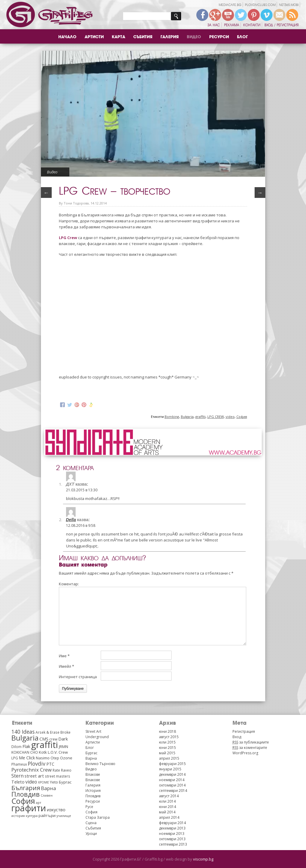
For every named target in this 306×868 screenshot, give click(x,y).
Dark (63, 739)
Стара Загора (98, 817)
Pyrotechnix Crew (32, 770)
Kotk (43, 752)
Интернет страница (78, 677)
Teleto (18, 782)
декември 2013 (172, 828)
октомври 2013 (172, 839)
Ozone (66, 758)
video (230, 417)
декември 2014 (172, 774)
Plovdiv (37, 764)
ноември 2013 (172, 834)
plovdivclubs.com (260, 5)
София (242, 417)
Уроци (91, 834)
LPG (15, 758)
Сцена (91, 823)
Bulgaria (187, 417)
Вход (237, 737)
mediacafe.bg (230, 5)
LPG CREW (216, 417)
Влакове (93, 774)
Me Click (27, 758)
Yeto (54, 782)
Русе (89, 807)
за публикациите (251, 742)
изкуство (56, 809)
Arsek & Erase (48, 732)
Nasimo (43, 758)
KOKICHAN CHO (25, 752)
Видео (194, 37)
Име (64, 656)
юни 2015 (167, 748)
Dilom (16, 747)
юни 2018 (167, 731)
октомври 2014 (172, 785)
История (93, 791)
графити (29, 808)
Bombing (172, 417)
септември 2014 (173, 791)
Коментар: (69, 584)
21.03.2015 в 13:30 (82, 490)
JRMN (64, 747)
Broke (65, 732)
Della (71, 520)
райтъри (47, 815)
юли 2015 (167, 742)
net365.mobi (289, 5)
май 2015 (167, 753)
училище (64, 816)
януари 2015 (170, 769)
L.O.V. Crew (58, 752)
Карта (118, 37)
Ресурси (219, 37)
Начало (67, 37)
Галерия (170, 37)
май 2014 (167, 812)
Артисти (94, 37)
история (18, 816)
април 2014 (169, 817)
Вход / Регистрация (281, 25)
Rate (56, 770)
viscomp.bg (203, 859)
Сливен (47, 795)
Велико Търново (100, 764)
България (26, 788)
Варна (48, 788)
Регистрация (244, 731)
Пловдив (26, 794)
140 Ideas (23, 732)
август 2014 (169, 796)
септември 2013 (173, 844)
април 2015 (169, 758)
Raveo (66, 770)
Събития (143, 37)
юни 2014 (167, 807)
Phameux (19, 764)
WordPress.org (245, 753)
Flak (26, 746)
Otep (55, 758)
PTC (50, 764)
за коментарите (250, 748)
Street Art (93, 731)
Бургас (65, 782)
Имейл (66, 666)
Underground (97, 737)
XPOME (43, 782)
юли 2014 (167, 801)
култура (32, 816)
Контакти (252, 25)
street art (34, 776)
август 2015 (169, 737)
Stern (17, 776)
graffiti (201, 417)
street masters (58, 776)
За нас (214, 25)
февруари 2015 (172, 764)
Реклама (232, 25)
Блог (242, 37)
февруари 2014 (172, 823)
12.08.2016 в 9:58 (81, 525)
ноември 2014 (172, 780)
